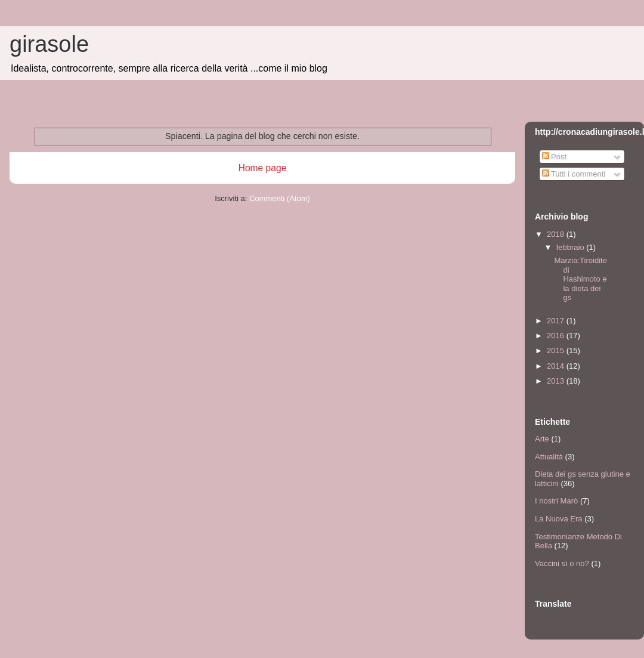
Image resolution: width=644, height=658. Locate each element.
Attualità (549, 457)
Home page (263, 168)
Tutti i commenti (574, 174)
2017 (557, 321)
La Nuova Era (559, 519)
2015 (557, 350)
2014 (557, 366)
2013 (557, 381)
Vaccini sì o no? (562, 563)
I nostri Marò (556, 501)
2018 (557, 234)
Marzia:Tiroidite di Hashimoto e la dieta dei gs (580, 279)
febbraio (572, 247)
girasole (49, 44)
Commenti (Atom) (280, 198)
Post (555, 157)
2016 (557, 336)
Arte (542, 439)
